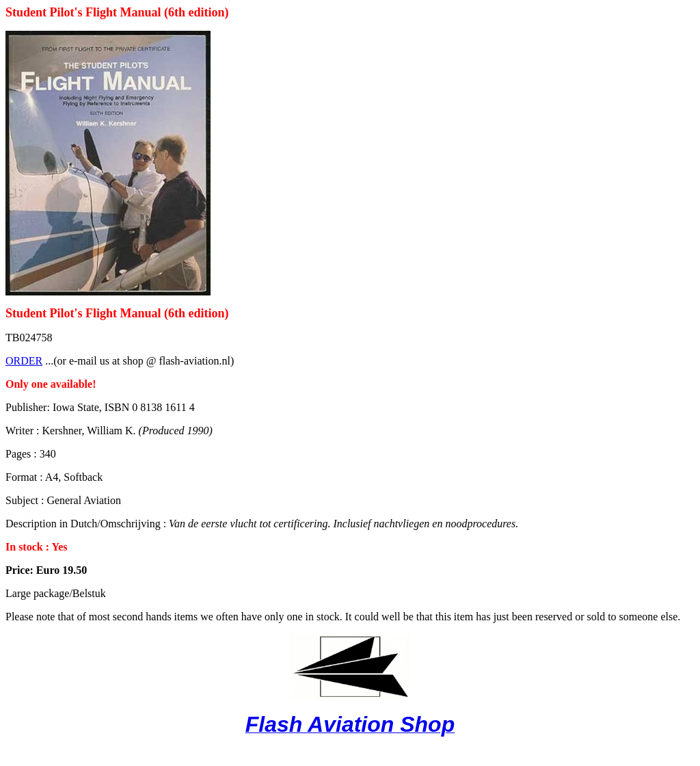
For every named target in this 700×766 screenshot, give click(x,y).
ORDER (24, 361)
